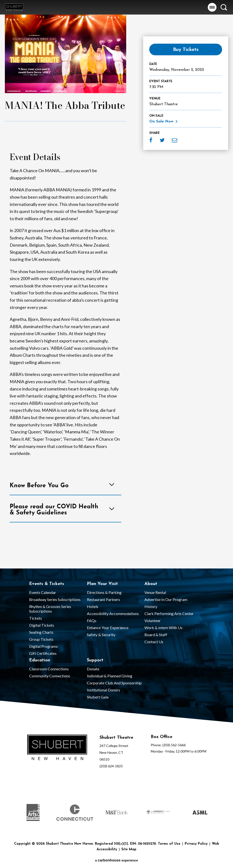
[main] (116, 284)
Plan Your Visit (102, 584)
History (151, 606)
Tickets (36, 618)
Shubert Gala (98, 697)
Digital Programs (43, 646)
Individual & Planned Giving (110, 676)
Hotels (93, 606)
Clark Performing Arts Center (169, 613)
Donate (93, 669)
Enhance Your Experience (108, 628)
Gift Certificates (43, 653)
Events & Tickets (47, 584)
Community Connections (50, 676)
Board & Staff (156, 635)
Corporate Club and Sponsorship (114, 683)
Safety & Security (101, 635)
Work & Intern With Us (163, 628)
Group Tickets (41, 639)
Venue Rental (155, 592)
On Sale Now (161, 122)
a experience (117, 860)
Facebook (151, 140)
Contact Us (154, 642)
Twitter (162, 140)
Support (95, 660)
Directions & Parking (104, 592)
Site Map (129, 849)
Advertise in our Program (166, 599)
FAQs (92, 621)
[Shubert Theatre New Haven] (57, 748)
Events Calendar (43, 592)
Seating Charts (41, 632)
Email (175, 140)
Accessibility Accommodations (113, 613)
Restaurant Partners (104, 599)
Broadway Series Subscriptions (55, 599)
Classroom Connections (49, 669)
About (151, 584)
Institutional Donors (104, 690)
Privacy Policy (196, 844)
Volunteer (153, 621)
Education (40, 660)
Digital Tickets (42, 625)
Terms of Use (169, 844)
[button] (212, 7)
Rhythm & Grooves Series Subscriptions (50, 609)
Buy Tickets (186, 50)
